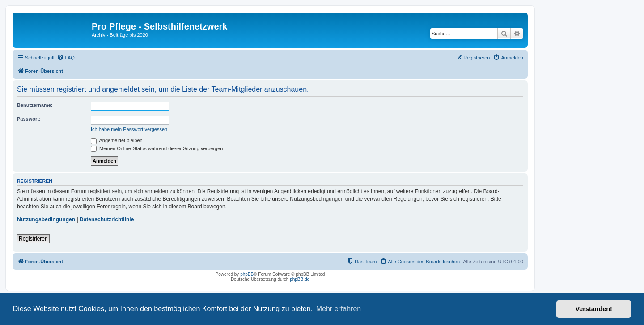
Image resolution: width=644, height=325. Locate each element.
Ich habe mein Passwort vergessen (129, 129)
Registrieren (33, 239)
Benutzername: (35, 105)
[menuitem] (66, 58)
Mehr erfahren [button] (339, 309)
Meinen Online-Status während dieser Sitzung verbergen (157, 148)
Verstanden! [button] (594, 309)
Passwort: (29, 119)
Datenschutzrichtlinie (107, 219)
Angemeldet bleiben (117, 140)
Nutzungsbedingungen (46, 219)
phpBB (247, 274)
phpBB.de (300, 279)
